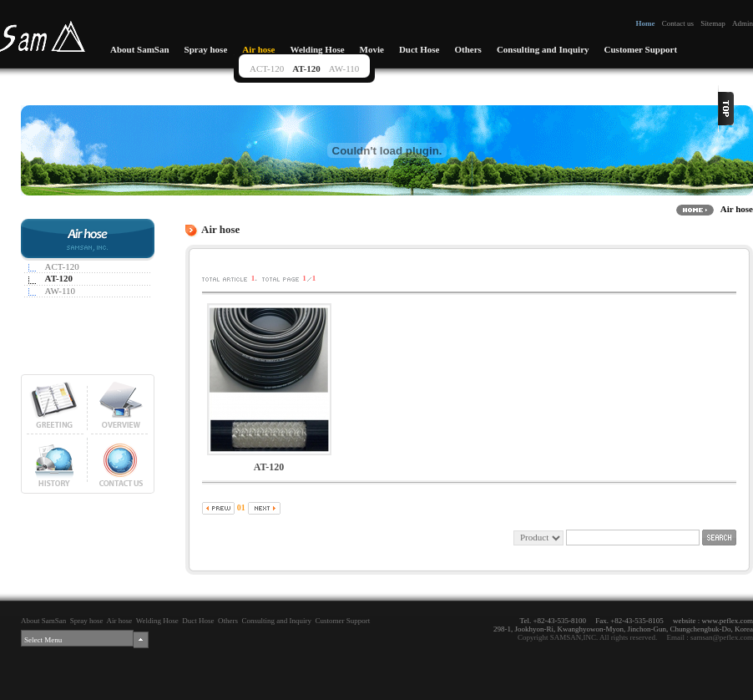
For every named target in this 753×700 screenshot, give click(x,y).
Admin (743, 23)
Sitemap (713, 23)
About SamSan (140, 49)
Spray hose (206, 49)
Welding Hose (317, 49)
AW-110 (344, 68)
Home (645, 23)
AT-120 (306, 68)
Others (467, 49)
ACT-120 (267, 68)
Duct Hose (419, 49)
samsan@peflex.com (722, 637)
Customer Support (641, 49)
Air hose (258, 49)
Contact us (678, 23)
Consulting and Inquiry (543, 49)
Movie (372, 49)
